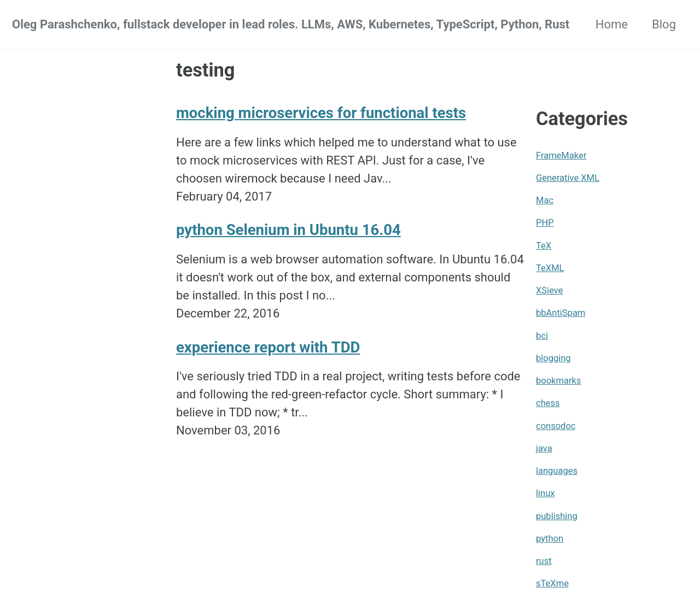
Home (612, 24)
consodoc (556, 426)
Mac (545, 200)
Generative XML (568, 178)
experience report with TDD (268, 347)
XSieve (549, 290)
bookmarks (558, 381)
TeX (544, 246)
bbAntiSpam (561, 313)
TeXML (550, 268)
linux (545, 493)
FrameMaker (561, 155)
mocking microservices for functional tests (321, 113)
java (544, 448)
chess (548, 403)
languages (557, 471)
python (550, 539)
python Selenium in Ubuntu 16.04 (288, 230)
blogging (553, 358)
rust (544, 561)
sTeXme (552, 583)
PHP (545, 223)
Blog (664, 24)
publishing (557, 516)
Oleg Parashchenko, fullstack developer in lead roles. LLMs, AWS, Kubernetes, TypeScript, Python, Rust (291, 24)
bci (542, 336)
